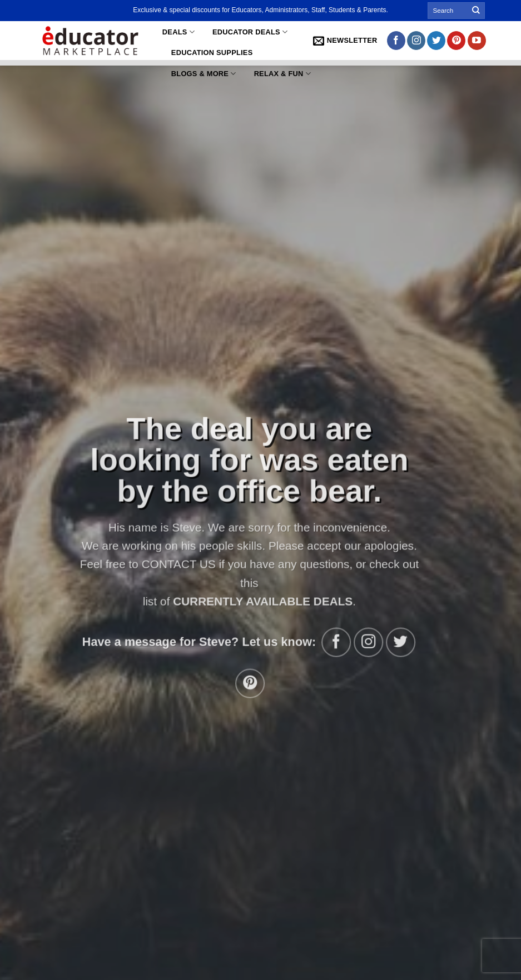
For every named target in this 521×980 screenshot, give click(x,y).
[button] (345, 41)
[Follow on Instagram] (416, 41)
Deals (178, 32)
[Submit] (476, 11)
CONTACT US (173, 564)
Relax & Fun (282, 74)
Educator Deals (250, 32)
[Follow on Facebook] (396, 41)
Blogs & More (204, 74)
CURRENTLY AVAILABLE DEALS (257, 601)
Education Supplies (212, 52)
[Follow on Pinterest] (456, 41)
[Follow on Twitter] (436, 41)
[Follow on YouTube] (477, 41)
